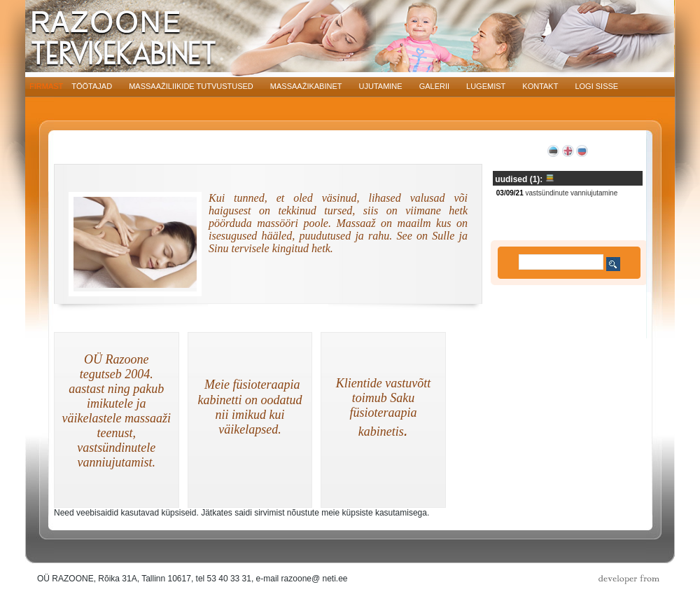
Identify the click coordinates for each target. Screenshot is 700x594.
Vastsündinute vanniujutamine (572, 193)
